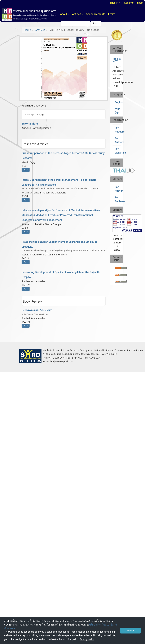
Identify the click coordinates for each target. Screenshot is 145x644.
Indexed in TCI (117, 60)
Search (96, 23)
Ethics (112, 14)
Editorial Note (30, 124)
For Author (119, 189)
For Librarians (121, 151)
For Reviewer (120, 200)
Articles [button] (78, 14)
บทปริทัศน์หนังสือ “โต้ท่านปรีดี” (64, 312)
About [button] (65, 14)
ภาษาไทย (117, 111)
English (119, 103)
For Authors (119, 140)
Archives (40, 30)
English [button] (115, 3)
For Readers (120, 130)
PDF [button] (26, 170)
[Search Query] (75, 23)
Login (140, 3)
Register (129, 3)
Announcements (96, 14)
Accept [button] (130, 631)
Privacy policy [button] (87, 639)
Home (27, 30)
